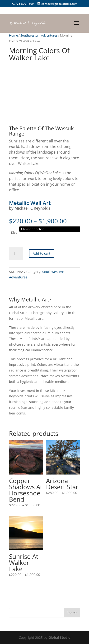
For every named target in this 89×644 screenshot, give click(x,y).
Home (13, 35)
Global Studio (59, 637)
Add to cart (42, 253)
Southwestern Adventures (39, 35)
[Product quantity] (16, 254)
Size (14, 233)
